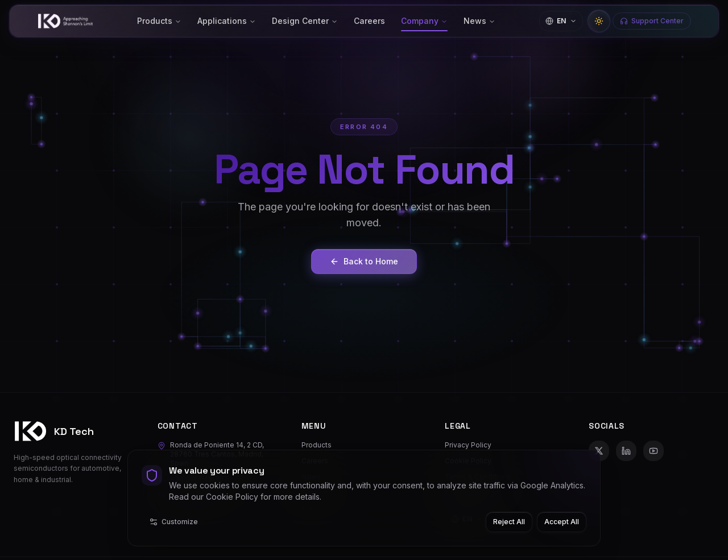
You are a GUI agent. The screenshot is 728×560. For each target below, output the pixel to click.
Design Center (305, 21)
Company (424, 21)
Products (159, 21)
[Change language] (561, 21)
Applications (227, 21)
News (479, 21)
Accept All (562, 522)
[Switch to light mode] (599, 21)
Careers (369, 21)
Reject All (509, 522)
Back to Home (364, 261)
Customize (173, 522)
